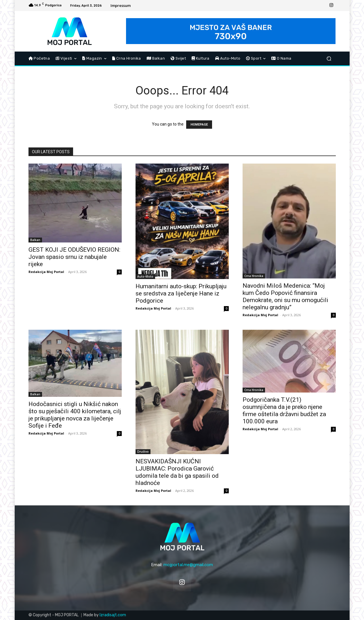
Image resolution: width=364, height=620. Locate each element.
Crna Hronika (254, 276)
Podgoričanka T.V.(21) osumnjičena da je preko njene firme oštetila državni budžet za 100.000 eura (284, 411)
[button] (329, 59)
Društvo (143, 452)
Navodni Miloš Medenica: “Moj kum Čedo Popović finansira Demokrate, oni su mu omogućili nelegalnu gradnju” (285, 296)
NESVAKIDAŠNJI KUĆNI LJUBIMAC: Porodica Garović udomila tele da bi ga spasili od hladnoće (177, 472)
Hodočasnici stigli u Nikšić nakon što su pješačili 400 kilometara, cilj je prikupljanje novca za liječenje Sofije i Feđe (75, 415)
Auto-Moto (145, 276)
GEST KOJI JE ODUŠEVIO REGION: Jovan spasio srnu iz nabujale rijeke (74, 257)
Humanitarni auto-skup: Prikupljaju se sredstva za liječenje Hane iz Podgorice (181, 293)
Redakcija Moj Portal (46, 272)
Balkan (35, 240)
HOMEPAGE (199, 125)
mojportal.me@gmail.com (188, 565)
